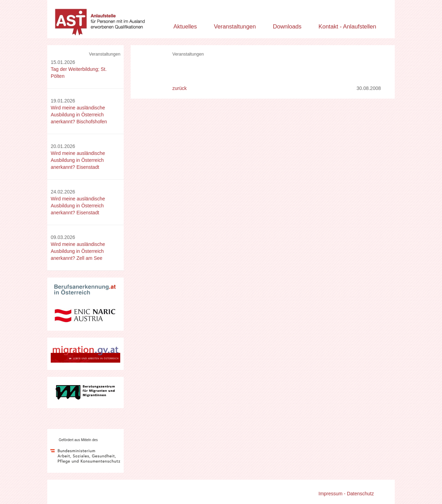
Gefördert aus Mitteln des (78, 440)
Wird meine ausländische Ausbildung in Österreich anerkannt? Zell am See (78, 251)
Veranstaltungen (235, 27)
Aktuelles (185, 27)
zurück (179, 88)
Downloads (287, 27)
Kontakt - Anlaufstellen (347, 27)
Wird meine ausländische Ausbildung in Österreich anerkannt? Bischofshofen (79, 115)
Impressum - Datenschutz (346, 494)
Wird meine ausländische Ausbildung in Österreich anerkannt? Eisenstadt (78, 160)
